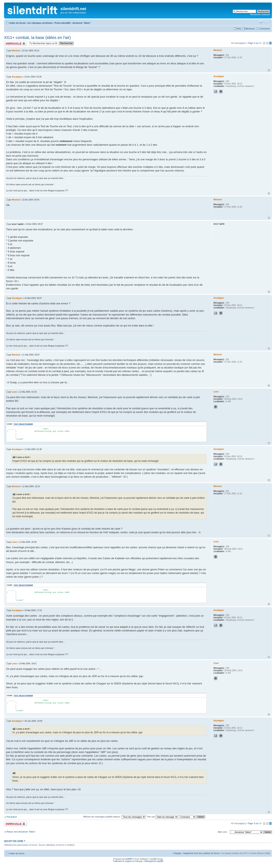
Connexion (265, 29)
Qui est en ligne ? (15, 841)
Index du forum (18, 23)
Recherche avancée (260, 14)
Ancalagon (17, 77)
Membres (250, 29)
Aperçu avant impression (261, 22)
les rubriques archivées (40, 23)
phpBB (128, 859)
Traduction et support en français (128, 861)
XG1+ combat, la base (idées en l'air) (37, 38)
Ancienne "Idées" (82, 23)
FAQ (239, 29)
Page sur (254, 43)
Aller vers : (223, 832)
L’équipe (177, 853)
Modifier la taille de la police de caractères (267, 22)
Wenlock (16, 51)
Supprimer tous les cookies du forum (201, 853)
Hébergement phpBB (154, 861)
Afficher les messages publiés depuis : (114, 817)
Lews (14, 392)
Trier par (162, 817)
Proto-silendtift (62, 23)
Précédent (12, 817)
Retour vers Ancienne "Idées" (21, 832)
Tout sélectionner (23, 424)
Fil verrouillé (16, 43)
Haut (269, 70)
